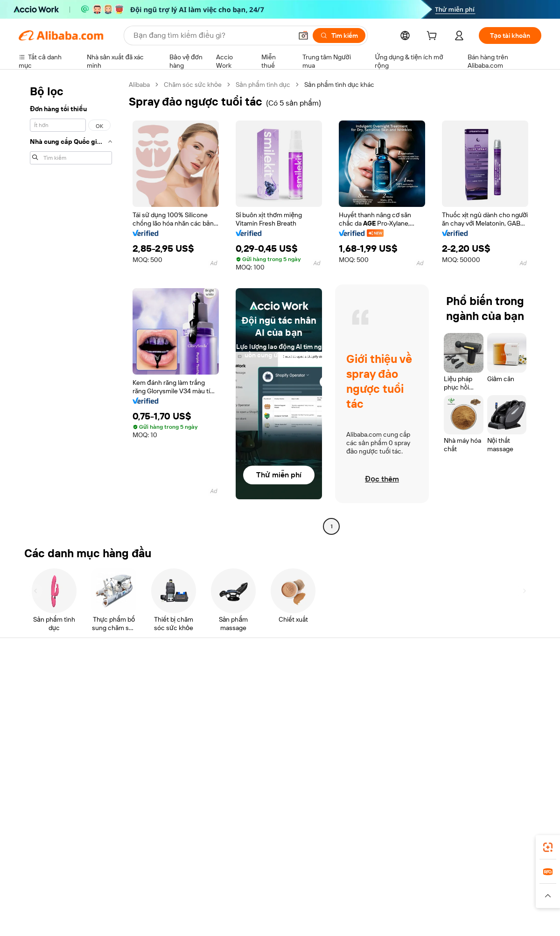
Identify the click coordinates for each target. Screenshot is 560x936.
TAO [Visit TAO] (365, 886)
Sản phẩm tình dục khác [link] (339, 85)
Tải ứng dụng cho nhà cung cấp (386, 770)
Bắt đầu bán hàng (366, 691)
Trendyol (392, 886)
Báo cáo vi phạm (42, 752)
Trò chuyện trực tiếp (48, 698)
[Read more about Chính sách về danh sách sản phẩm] (198, 900)
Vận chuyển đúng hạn (158, 726)
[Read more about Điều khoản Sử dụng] (436, 900)
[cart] (434, 37)
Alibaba (139, 85)
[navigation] (71, 307)
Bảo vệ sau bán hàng (156, 744)
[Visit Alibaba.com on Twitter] (480, 771)
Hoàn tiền (33, 734)
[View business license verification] (361, 918)
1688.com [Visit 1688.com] (171, 886)
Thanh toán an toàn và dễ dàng (170, 691)
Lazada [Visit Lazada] (293, 886)
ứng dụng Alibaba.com (369, 844)
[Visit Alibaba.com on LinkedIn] (466, 771)
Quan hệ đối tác (364, 752)
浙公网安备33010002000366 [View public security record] (413, 918)
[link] (548, 847)
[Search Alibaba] (212, 35)
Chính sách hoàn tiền (157, 709)
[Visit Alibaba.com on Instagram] (494, 771)
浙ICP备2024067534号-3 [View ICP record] (506, 918)
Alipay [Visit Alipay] (266, 886)
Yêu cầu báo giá (256, 691)
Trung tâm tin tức (473, 716)
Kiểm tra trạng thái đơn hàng (60, 716)
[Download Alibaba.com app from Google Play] (510, 844)
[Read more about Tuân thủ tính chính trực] (507, 900)
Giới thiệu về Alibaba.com (485, 681)
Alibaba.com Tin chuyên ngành (278, 744)
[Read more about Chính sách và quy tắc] (49, 900)
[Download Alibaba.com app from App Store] (441, 844)
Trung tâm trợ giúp (45, 681)
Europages (428, 886)
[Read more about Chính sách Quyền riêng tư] (361, 900)
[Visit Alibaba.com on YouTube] (508, 771)
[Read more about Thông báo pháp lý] (113, 900)
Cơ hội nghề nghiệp (476, 734)
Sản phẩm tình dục (263, 85)
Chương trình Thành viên (269, 709)
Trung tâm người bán (371, 709)
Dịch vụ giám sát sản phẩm (165, 762)
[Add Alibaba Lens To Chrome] (153, 844)
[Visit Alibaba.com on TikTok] (522, 771)
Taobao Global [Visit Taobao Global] (331, 886)
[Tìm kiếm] (339, 35)
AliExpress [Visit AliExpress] (134, 886)
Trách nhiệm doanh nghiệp (486, 698)
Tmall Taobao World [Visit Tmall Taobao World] (222, 886)
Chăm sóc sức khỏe (193, 85)
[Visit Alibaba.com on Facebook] (452, 771)
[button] (303, 35)
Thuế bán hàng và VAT (265, 726)
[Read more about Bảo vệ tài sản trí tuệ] (286, 900)
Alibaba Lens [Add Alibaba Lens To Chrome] (56, 844)
